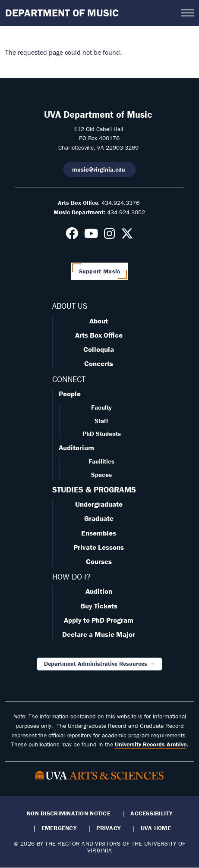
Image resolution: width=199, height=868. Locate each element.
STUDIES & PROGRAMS (94, 489)
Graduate (99, 518)
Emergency (59, 828)
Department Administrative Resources (96, 664)
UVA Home (156, 828)
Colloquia (99, 349)
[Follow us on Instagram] (109, 236)
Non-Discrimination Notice (69, 813)
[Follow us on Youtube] (91, 236)
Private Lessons (99, 547)
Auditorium (76, 448)
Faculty (101, 407)
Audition (99, 591)
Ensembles (99, 533)
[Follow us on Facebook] (72, 236)
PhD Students (102, 434)
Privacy (108, 828)
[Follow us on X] (127, 236)
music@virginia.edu (99, 169)
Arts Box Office (99, 335)
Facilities (101, 461)
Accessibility (151, 813)
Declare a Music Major (99, 634)
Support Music (100, 271)
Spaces (101, 475)
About (99, 321)
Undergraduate (99, 504)
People (70, 394)
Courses (99, 561)
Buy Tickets (99, 606)
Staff (101, 421)
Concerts (99, 363)
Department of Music (62, 13)
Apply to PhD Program (99, 620)
